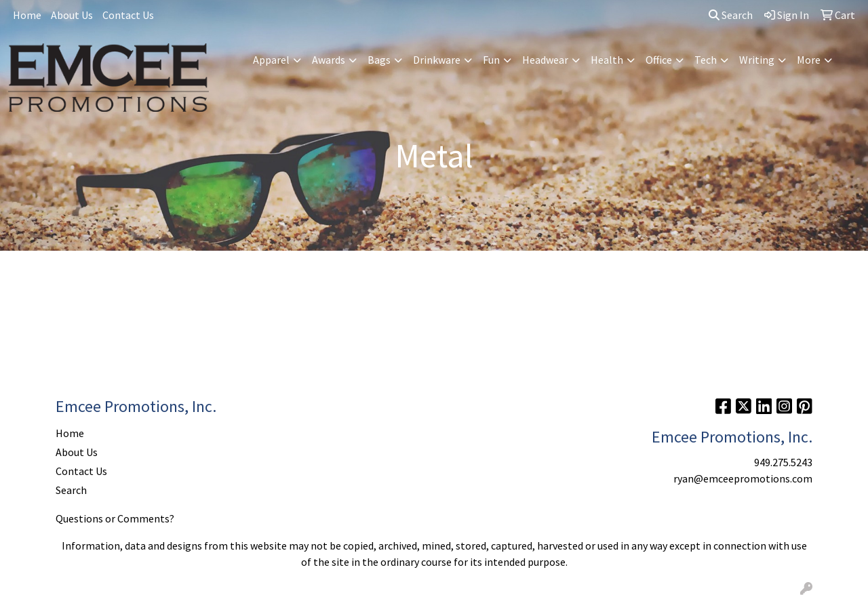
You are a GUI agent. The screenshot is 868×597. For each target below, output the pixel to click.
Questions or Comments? (115, 518)
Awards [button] (329, 60)
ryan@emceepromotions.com (743, 478)
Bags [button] (379, 60)
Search (731, 15)
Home (27, 15)
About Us (72, 15)
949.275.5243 (783, 462)
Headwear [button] (545, 60)
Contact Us (128, 15)
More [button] (809, 60)
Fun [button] (491, 60)
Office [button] (659, 60)
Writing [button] (757, 60)
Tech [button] (706, 60)
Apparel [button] (271, 60)
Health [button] (607, 60)
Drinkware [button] (437, 60)
